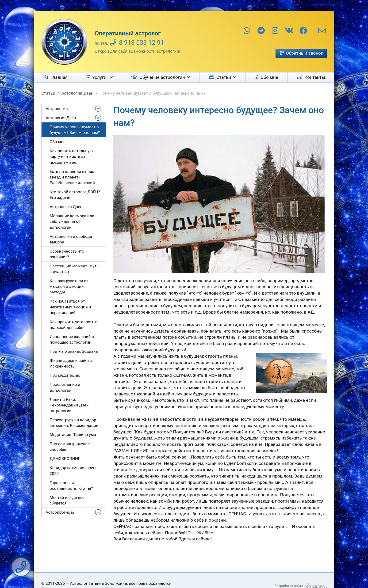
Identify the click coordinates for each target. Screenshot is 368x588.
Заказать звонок (21, 567)
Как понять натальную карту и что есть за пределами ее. (71, 156)
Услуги (100, 77)
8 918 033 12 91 (142, 43)
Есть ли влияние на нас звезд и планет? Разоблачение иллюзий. (73, 177)
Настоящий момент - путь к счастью (74, 269)
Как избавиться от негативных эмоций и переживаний (70, 307)
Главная (59, 77)
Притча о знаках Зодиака (74, 351)
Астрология (57, 109)
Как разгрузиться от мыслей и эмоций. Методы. (69, 286)
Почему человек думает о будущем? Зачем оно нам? (75, 130)
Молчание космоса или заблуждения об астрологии (72, 221)
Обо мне (269, 77)
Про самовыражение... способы (71, 447)
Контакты (315, 77)
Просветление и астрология (65, 387)
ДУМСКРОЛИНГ (65, 459)
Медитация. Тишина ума (73, 435)
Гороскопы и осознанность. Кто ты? (71, 486)
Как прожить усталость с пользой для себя (74, 325)
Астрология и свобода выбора (71, 239)
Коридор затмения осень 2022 (74, 470)
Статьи (224, 77)
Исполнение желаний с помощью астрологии (72, 339)
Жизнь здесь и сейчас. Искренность (71, 363)
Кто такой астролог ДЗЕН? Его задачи (75, 195)
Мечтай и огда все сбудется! (67, 500)
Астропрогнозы (60, 512)
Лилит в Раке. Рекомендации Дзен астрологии (69, 405)
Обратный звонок (305, 53)
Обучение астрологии (162, 77)
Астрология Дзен (66, 207)
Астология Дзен (77, 93)
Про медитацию (65, 375)
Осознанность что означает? (67, 254)
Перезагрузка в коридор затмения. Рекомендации (74, 423)
